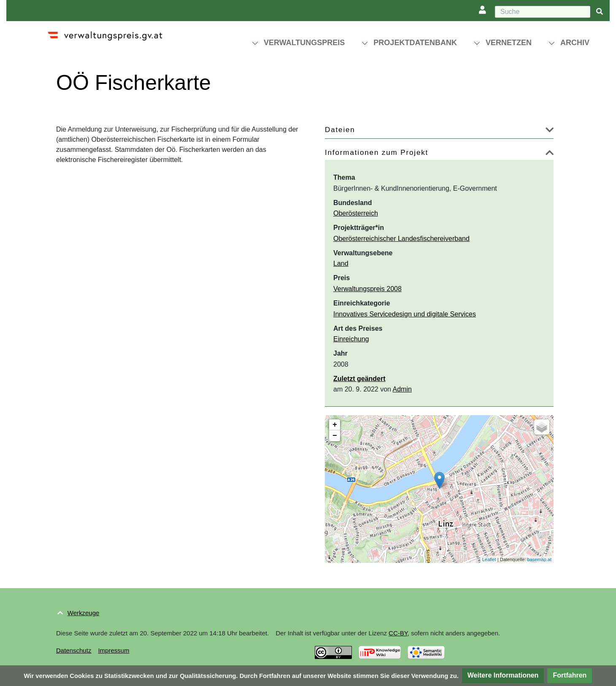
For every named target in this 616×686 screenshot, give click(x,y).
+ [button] (335, 425)
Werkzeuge (84, 613)
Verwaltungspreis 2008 (367, 289)
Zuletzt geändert (359, 379)
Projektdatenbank (415, 43)
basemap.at (539, 559)
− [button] (335, 436)
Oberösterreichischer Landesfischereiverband (401, 239)
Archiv (575, 43)
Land (341, 263)
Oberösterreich (356, 213)
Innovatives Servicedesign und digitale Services (405, 314)
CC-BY (398, 633)
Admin (402, 389)
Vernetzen (509, 43)
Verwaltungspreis (304, 43)
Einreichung (351, 339)
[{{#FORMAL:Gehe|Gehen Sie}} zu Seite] (600, 12)
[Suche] (543, 12)
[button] (550, 131)
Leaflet (489, 559)
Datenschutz (74, 650)
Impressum (113, 650)
